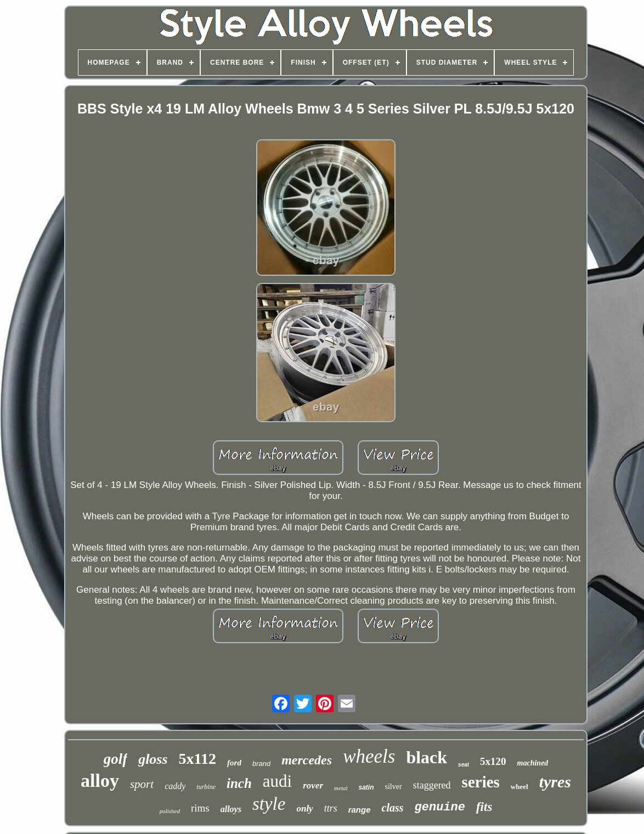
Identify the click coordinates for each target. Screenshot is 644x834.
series (481, 782)
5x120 (493, 761)
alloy (100, 781)
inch (239, 783)
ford (234, 763)
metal (341, 788)
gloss (153, 759)
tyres (555, 782)
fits (484, 807)
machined (533, 763)
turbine (206, 787)
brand (261, 764)
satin (366, 787)
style (269, 804)
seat (464, 765)
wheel (519, 787)
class (393, 808)
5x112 (197, 759)
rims (200, 808)
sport (142, 784)
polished (170, 811)
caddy (175, 786)
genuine (440, 807)
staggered (432, 785)
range (360, 810)
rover (313, 785)
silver (394, 787)
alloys (231, 809)
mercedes (307, 760)
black (426, 757)
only (304, 809)
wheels (369, 756)
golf (116, 759)
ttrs (331, 808)
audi (277, 781)
